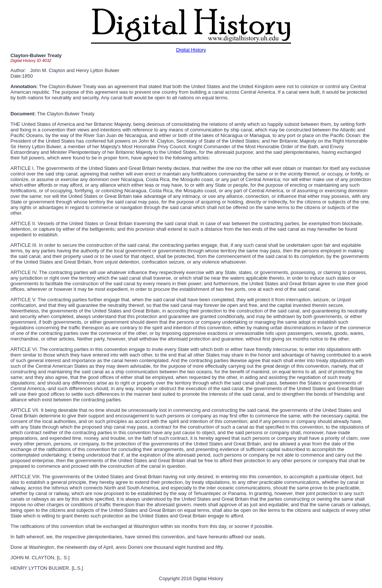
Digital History (191, 50)
